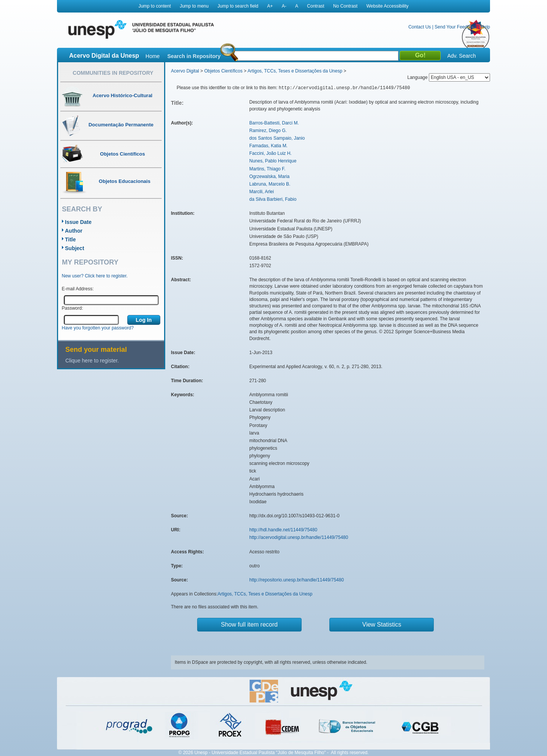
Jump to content (154, 6)
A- (284, 6)
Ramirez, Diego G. (268, 131)
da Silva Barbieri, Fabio (273, 199)
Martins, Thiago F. (267, 169)
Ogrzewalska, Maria (269, 176)
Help (485, 27)
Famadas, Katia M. (268, 146)
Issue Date (78, 222)
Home (153, 56)
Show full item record (249, 624)
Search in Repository (194, 56)
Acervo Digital (185, 71)
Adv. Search (461, 56)
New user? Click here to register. (95, 276)
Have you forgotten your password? (98, 328)
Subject (75, 248)
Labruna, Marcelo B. (270, 184)
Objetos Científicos (224, 71)
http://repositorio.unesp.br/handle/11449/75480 (296, 580)
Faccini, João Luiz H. (270, 153)
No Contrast (345, 6)
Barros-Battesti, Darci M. (274, 123)
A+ (270, 6)
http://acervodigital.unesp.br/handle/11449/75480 (299, 537)
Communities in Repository (113, 73)
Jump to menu (194, 6)
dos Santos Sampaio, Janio (277, 138)
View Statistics (382, 624)
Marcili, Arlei (262, 192)
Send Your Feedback (456, 27)
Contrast (315, 6)
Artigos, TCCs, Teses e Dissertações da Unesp (295, 71)
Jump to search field (238, 6)
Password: (73, 308)
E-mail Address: (78, 289)
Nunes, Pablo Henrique (273, 161)
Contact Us (420, 27)
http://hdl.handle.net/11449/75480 (283, 530)
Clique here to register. (92, 361)
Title (70, 239)
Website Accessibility (387, 6)
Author (74, 231)
